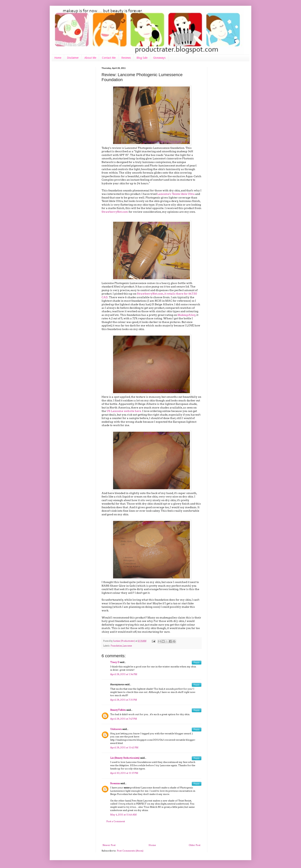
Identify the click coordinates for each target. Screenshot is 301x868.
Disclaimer (73, 58)
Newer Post (109, 845)
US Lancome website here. (124, 411)
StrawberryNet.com (115, 212)
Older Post (195, 845)
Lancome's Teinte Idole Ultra (176, 194)
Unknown (116, 729)
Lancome (127, 646)
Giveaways (159, 58)
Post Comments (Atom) (130, 851)
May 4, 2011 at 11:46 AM (123, 815)
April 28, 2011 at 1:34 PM (124, 674)
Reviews (126, 58)
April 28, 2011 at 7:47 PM (124, 719)
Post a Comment (116, 821)
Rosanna (115, 783)
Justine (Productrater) (124, 641)
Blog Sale (142, 58)
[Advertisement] (151, 833)
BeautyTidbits (118, 710)
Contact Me (109, 58)
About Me (90, 58)
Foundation (116, 646)
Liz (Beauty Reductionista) (125, 758)
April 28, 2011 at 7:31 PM (124, 700)
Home (58, 58)
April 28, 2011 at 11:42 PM (124, 747)
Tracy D (115, 662)
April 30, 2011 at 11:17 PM (124, 773)
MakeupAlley (186, 315)
